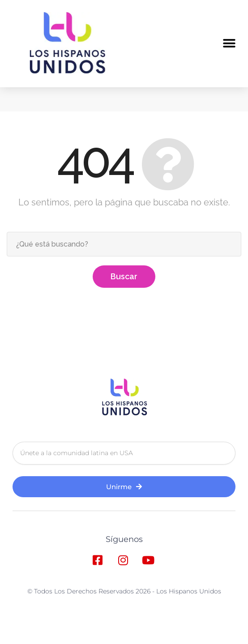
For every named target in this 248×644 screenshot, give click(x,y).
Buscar (124, 325)
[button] (229, 43)
